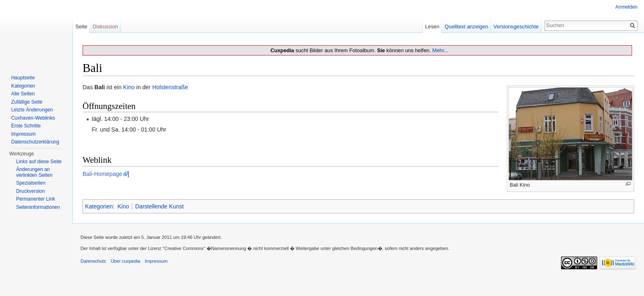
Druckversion (30, 191)
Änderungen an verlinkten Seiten (34, 172)
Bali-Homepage (102, 174)
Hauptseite (23, 78)
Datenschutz (93, 261)
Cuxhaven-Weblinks (33, 118)
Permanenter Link (36, 199)
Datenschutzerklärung (35, 142)
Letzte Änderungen (32, 110)
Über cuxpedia (125, 261)
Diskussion (105, 27)
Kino (129, 87)
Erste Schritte (26, 126)
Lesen (432, 27)
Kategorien (99, 206)
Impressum (23, 134)
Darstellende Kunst (159, 206)
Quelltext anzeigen (467, 27)
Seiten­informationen (38, 207)
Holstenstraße (170, 87)
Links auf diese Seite (39, 162)
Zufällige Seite (27, 102)
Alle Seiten (23, 94)
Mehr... (440, 50)
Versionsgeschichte (516, 27)
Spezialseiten (31, 183)
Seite (81, 27)
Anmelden (626, 7)
